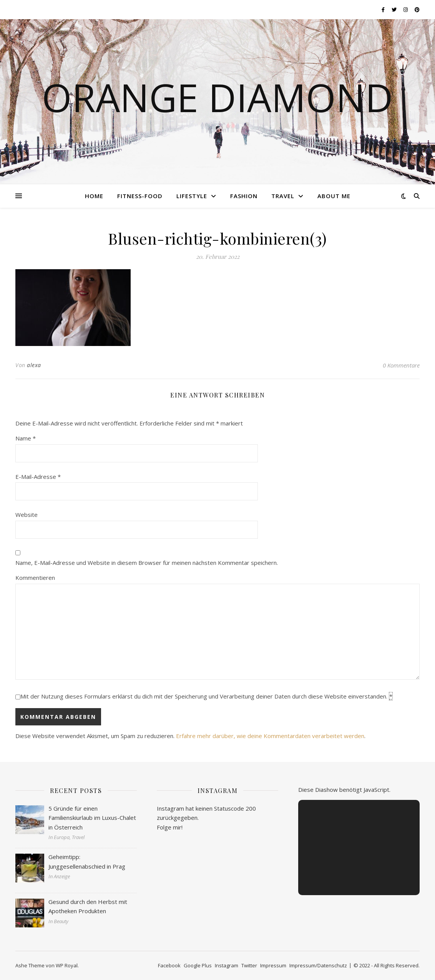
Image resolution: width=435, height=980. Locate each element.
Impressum (273, 965)
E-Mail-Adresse (38, 477)
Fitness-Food (140, 196)
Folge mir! (170, 827)
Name (26, 438)
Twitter (249, 965)
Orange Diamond (217, 97)
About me (334, 196)
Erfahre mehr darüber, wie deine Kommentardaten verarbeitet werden (270, 736)
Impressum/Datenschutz (318, 965)
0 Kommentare (401, 365)
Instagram (227, 965)
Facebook (169, 965)
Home (94, 196)
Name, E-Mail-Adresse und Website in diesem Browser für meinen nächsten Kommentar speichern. (147, 563)
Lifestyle (192, 196)
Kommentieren (35, 578)
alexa (34, 365)
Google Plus (198, 965)
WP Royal (67, 965)
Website (27, 515)
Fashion (244, 196)
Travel (283, 196)
